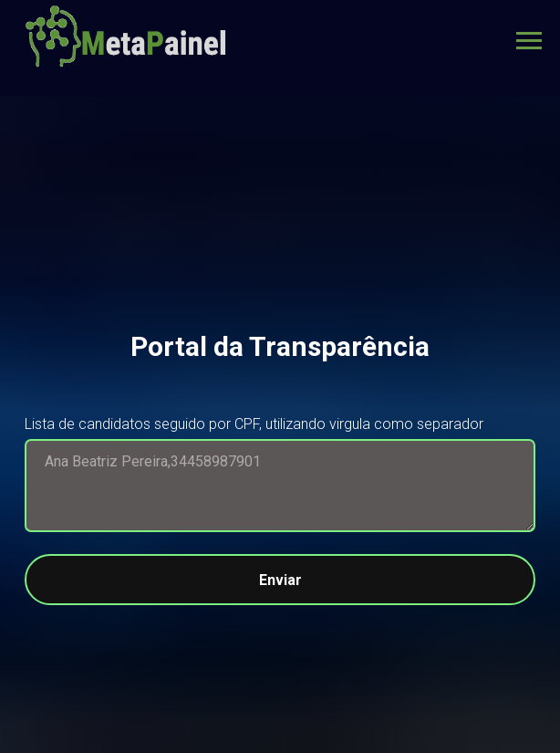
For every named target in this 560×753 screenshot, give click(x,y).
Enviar (398, 580)
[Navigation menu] (529, 41)
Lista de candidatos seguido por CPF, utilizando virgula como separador (254, 424)
